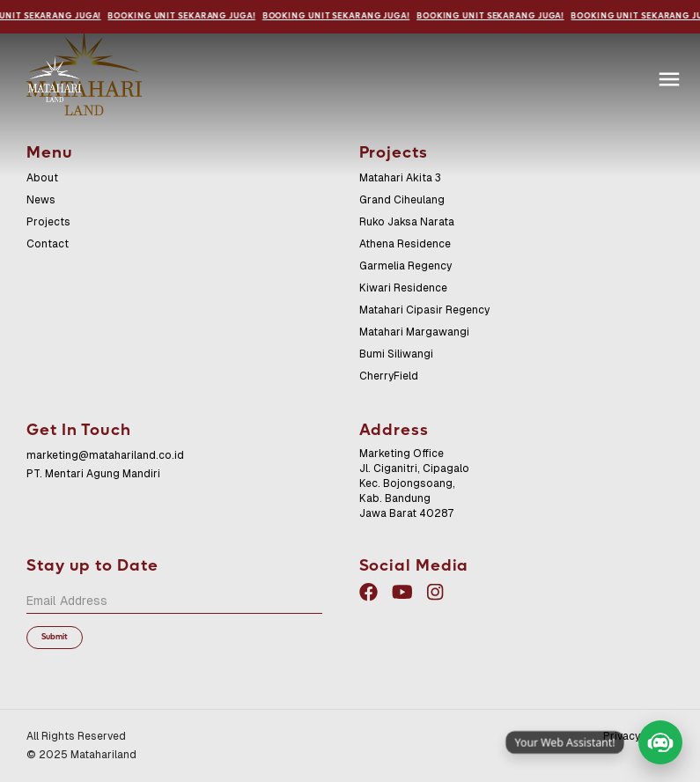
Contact (48, 244)
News (41, 200)
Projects (48, 222)
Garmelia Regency (405, 266)
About (42, 178)
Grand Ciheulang (402, 200)
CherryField (389, 376)
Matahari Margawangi (414, 332)
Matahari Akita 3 (400, 178)
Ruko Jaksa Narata (407, 222)
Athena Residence (405, 244)
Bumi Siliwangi (396, 354)
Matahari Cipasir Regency (424, 310)
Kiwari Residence (403, 288)
